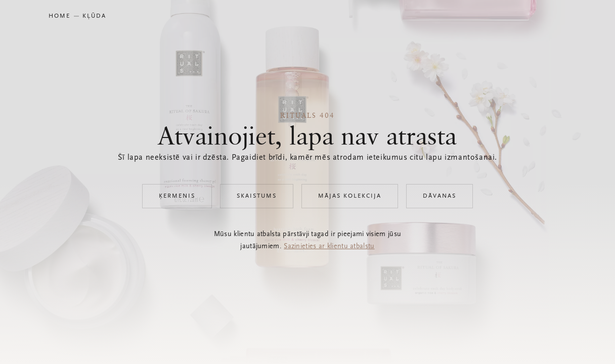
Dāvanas (440, 196)
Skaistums (257, 196)
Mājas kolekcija (350, 196)
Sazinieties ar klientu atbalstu (329, 247)
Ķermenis (177, 196)
